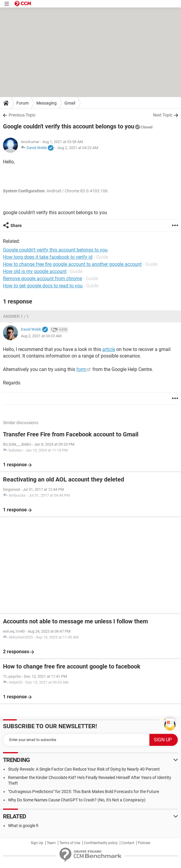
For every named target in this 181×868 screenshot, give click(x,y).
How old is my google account (35, 271)
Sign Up (37, 843)
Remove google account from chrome (42, 279)
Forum (23, 103)
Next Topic (163, 115)
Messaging (47, 103)
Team (51, 843)
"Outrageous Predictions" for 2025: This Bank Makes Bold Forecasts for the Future (83, 792)
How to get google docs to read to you (43, 286)
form (81, 369)
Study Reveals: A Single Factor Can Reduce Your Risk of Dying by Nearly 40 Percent (84, 769)
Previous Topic (22, 115)
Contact (128, 843)
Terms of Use (70, 843)
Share (16, 226)
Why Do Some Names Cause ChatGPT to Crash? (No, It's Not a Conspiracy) (77, 800)
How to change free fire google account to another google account (72, 264)
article (109, 349)
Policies (144, 843)
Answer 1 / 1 (16, 316)
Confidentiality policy (101, 843)
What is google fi (23, 826)
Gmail (70, 103)
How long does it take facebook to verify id (48, 257)
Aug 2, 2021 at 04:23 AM (78, 148)
